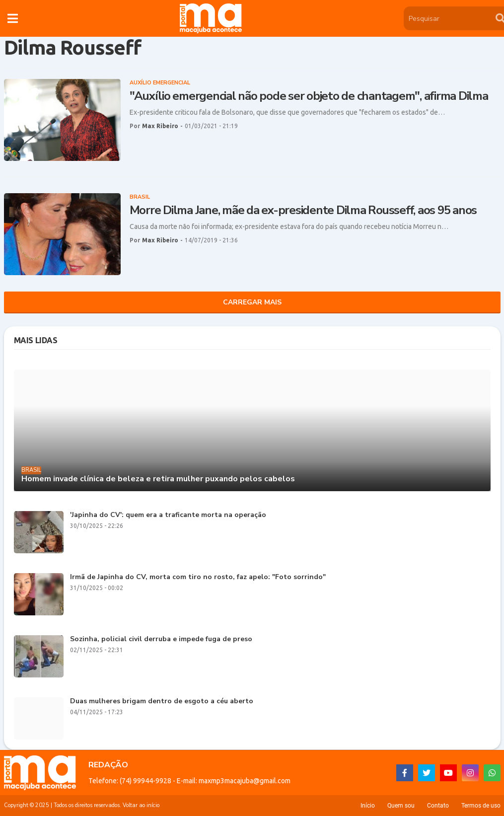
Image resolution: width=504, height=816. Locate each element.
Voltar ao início (141, 805)
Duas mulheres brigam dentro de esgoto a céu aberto (162, 702)
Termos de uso (481, 806)
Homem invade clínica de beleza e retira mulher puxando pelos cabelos (158, 479)
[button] (13, 18)
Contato (438, 806)
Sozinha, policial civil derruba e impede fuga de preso (161, 639)
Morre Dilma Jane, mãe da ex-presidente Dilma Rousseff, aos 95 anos (303, 210)
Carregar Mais (252, 302)
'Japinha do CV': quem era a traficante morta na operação (168, 515)
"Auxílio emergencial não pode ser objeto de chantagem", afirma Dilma (309, 96)
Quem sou (401, 806)
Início (368, 806)
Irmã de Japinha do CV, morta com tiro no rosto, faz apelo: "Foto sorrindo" (198, 577)
